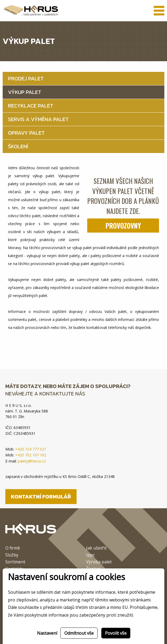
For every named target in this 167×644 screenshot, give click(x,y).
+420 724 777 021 (31, 449)
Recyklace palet (31, 106)
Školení (18, 146)
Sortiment (15, 562)
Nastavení (47, 633)
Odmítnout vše (79, 633)
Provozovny (123, 226)
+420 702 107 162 (31, 455)
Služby (12, 555)
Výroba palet (99, 562)
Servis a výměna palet (38, 119)
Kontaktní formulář (41, 497)
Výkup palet (25, 92)
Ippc (90, 555)
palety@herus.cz (32, 461)
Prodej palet (26, 79)
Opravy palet (26, 133)
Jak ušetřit (96, 548)
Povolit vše (116, 633)
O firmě (13, 548)
